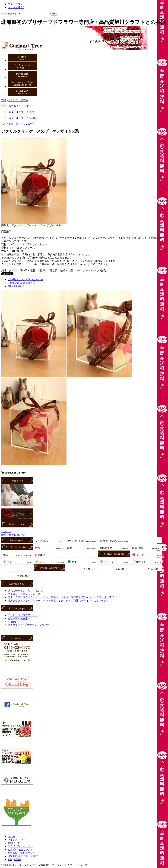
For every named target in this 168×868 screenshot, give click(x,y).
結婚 (32, 112)
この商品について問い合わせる (25, 279)
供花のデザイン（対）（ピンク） (27, 591)
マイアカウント (16, 840)
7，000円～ (30, 124)
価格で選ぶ (15, 124)
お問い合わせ (15, 843)
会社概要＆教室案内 (19, 619)
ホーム (11, 836)
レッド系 (26, 106)
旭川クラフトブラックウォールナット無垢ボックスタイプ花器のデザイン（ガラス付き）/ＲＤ (61, 597)
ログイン (6, 531)
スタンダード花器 (18, 100)
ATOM (17, 859)
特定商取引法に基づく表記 (23, 856)
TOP (4, 100)
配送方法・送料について (22, 853)
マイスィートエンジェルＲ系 (24, 594)
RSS (10, 859)
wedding (12, 622)
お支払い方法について (20, 850)
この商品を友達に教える (22, 283)
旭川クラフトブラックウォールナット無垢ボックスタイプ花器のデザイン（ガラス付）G (58, 601)
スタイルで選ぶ (17, 112)
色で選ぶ (14, 106)
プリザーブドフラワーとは (23, 615)
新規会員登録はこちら (14, 535)
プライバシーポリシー (20, 846)
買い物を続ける (16, 286)
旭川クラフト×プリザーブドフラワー (29, 625)
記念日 (33, 118)
